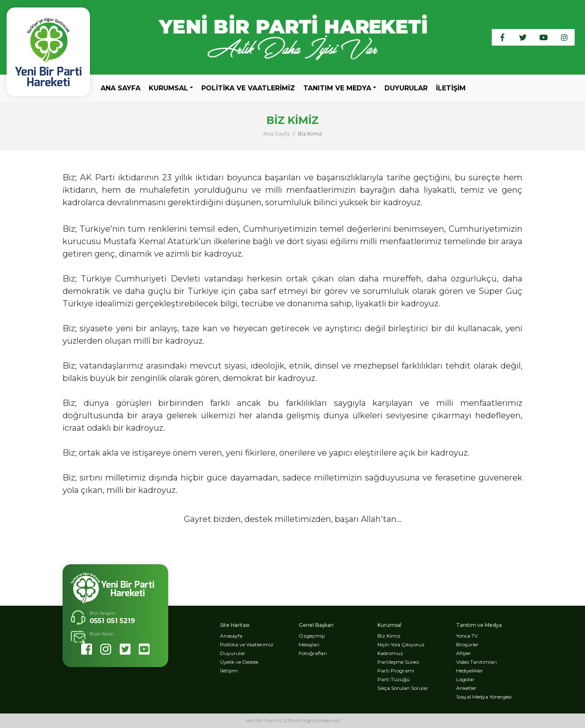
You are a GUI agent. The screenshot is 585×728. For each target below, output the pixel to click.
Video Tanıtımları (476, 662)
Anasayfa (231, 636)
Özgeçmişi (312, 636)
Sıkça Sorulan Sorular (403, 688)
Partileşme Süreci (398, 662)
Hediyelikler (470, 671)
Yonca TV (467, 636)
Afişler (464, 653)
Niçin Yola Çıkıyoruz (401, 644)
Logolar (465, 679)
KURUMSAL (168, 88)
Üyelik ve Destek (239, 662)
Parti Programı (396, 671)
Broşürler (467, 644)
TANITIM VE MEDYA (337, 88)
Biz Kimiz (389, 636)
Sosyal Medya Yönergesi (484, 697)
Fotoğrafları (313, 653)
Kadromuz (390, 653)
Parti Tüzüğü (394, 679)
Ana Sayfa (121, 88)
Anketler (466, 688)
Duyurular (406, 88)
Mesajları (309, 644)
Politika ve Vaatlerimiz (248, 88)
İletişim (451, 88)
